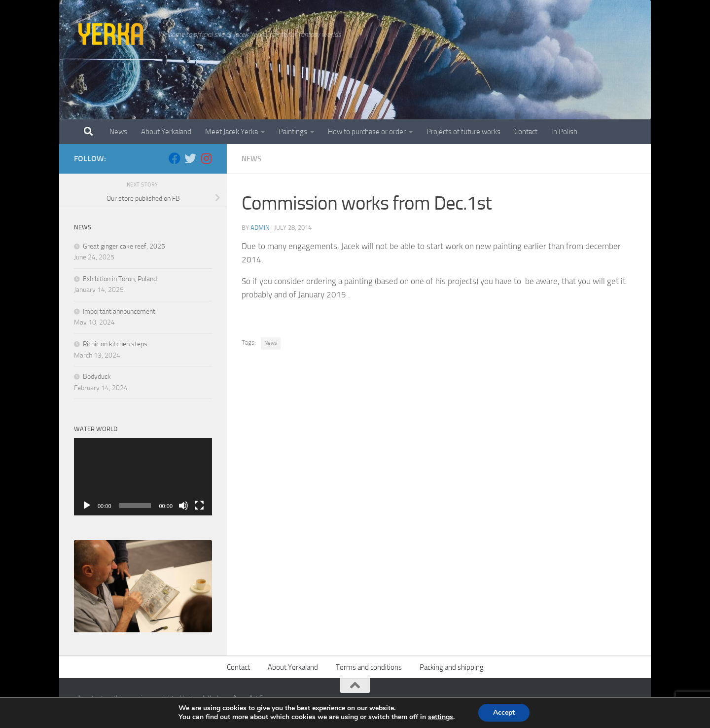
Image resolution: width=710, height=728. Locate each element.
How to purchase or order (367, 132)
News (118, 132)
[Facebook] (175, 158)
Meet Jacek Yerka (231, 132)
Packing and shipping (452, 667)
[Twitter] (190, 158)
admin (260, 228)
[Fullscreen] (199, 506)
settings (441, 717)
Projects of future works (463, 132)
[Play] (87, 506)
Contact (526, 132)
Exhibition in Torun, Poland (120, 279)
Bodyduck (97, 377)
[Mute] (183, 506)
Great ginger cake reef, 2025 (124, 246)
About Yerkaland (166, 132)
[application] (143, 477)
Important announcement (119, 311)
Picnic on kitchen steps (115, 344)
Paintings (293, 132)
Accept (504, 712)
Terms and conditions (369, 667)
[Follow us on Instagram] (206, 158)
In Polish (564, 132)
